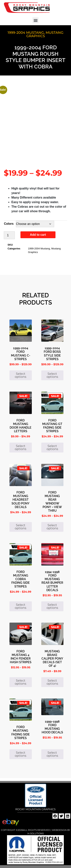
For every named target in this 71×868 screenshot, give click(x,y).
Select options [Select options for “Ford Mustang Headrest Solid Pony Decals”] (21, 527)
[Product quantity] (9, 235)
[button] (35, 20)
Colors (9, 224)
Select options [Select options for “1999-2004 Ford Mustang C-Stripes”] (21, 375)
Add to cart (38, 235)
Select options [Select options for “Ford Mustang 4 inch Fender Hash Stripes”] (21, 682)
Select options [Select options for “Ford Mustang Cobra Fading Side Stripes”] (21, 606)
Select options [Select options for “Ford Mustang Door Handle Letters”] (21, 447)
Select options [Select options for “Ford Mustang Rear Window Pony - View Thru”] (52, 527)
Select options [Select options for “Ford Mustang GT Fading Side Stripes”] (52, 447)
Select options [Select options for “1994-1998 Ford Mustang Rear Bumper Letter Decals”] (52, 606)
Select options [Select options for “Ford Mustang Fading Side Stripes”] (21, 754)
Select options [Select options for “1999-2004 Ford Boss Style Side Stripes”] (52, 375)
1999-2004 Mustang (26, 33)
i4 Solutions (35, 833)
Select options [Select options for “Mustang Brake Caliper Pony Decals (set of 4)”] (52, 682)
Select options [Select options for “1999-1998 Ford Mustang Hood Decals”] (52, 754)
